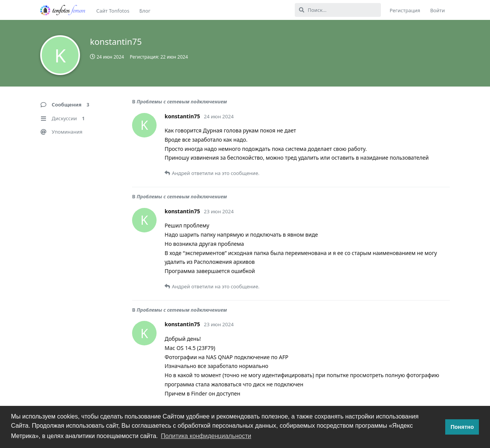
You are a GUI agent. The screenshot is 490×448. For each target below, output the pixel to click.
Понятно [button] (462, 427)
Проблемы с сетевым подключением (182, 101)
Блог (145, 11)
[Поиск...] (338, 10)
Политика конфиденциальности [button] (206, 436)
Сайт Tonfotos (113, 11)
